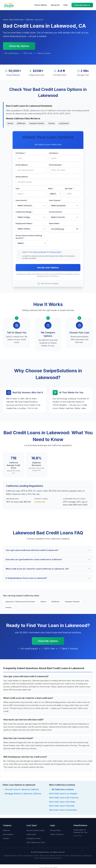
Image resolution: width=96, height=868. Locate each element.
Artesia (10, 123)
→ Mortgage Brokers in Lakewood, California (22, 792)
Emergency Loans (33, 837)
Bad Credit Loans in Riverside (62, 804)
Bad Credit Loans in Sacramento (63, 809)
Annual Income (56, 211)
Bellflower (21, 123)
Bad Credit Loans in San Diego (62, 800)
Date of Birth (55, 222)
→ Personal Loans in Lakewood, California (21, 788)
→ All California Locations (61, 788)
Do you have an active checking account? (29, 235)
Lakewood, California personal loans (20, 600)
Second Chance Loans (35, 829)
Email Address (22, 165)
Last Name (54, 153)
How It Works (41, 5)
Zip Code (69, 188)
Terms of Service (40, 250)
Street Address (22, 176)
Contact (6, 837)
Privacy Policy (56, 250)
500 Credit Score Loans (36, 841)
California (29, 20)
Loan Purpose (55, 200)
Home (5, 20)
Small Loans (31, 833)
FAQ (65, 5)
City (18, 188)
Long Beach (64, 123)
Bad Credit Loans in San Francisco (64, 796)
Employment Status (24, 222)
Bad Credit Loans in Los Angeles (63, 792)
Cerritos (51, 123)
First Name (21, 153)
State (51, 188)
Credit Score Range (24, 211)
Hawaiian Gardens (37, 123)
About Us (55, 5)
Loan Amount (22, 200)
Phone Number (56, 165)
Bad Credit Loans (17, 20)
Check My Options (82, 5)
